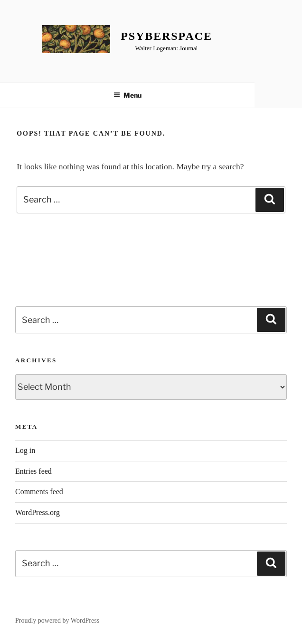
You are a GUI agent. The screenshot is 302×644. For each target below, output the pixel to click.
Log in (25, 450)
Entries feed (33, 471)
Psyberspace (166, 36)
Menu (127, 95)
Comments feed (39, 492)
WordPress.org (38, 512)
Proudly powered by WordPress (57, 621)
